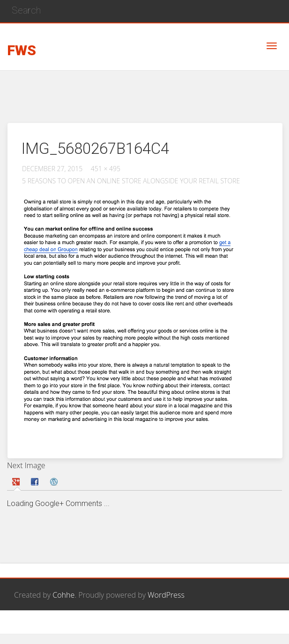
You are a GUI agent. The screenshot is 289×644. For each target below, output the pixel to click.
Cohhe (63, 595)
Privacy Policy (253, 628)
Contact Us (203, 628)
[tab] (17, 482)
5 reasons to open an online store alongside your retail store (131, 181)
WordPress (166, 595)
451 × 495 (106, 169)
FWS (22, 51)
